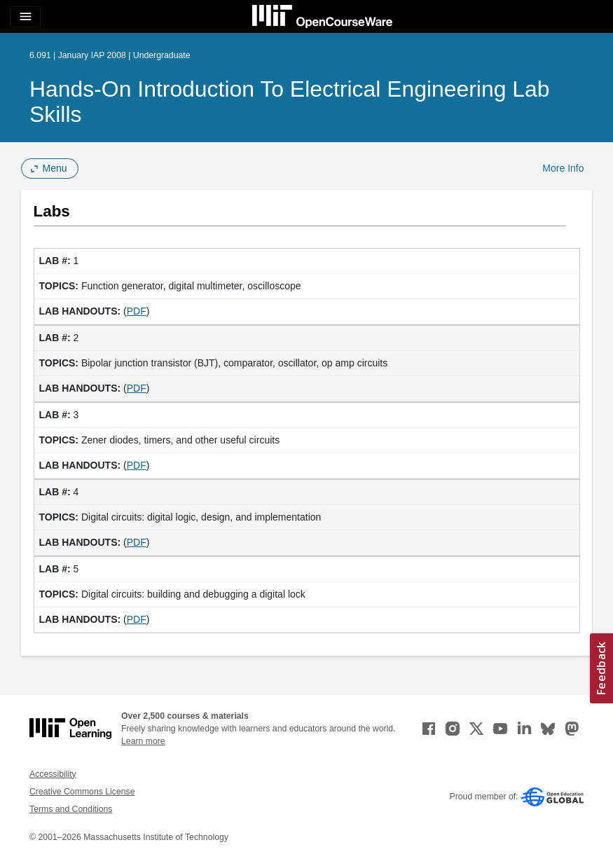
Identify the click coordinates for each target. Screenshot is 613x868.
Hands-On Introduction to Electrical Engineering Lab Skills (290, 102)
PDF (137, 311)
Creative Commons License (82, 792)
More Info (563, 168)
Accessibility (53, 774)
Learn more (143, 741)
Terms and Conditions (71, 809)
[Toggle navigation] (25, 17)
